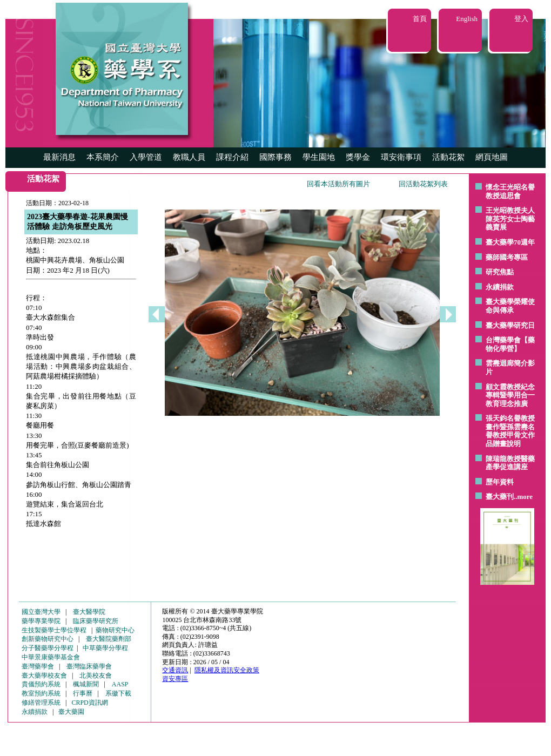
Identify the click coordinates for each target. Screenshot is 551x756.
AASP (120, 684)
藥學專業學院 (41, 621)
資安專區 (175, 679)
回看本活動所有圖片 (338, 184)
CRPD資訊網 (89, 703)
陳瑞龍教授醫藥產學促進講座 (510, 463)
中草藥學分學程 (105, 648)
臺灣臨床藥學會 (89, 666)
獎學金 (358, 157)
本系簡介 (103, 157)
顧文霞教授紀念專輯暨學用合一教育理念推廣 (510, 395)
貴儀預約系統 (41, 684)
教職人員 (189, 157)
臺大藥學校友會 (44, 676)
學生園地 (319, 157)
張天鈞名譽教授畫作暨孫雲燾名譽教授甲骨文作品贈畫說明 (510, 431)
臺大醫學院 (89, 612)
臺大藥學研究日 (510, 325)
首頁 (420, 19)
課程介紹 (232, 157)
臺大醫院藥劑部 (109, 639)
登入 (521, 19)
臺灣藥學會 (38, 666)
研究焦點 (500, 272)
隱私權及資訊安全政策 (227, 670)
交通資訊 (175, 670)
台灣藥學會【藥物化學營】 (510, 344)
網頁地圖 (492, 157)
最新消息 (59, 157)
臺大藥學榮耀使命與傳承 (510, 306)
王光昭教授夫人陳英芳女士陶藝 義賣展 (510, 219)
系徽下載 (118, 693)
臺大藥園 (71, 712)
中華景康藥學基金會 (51, 657)
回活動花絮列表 (423, 184)
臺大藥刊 (500, 497)
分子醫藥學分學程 (48, 648)
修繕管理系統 (41, 703)
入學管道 (146, 157)
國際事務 (275, 157)
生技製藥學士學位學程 (54, 630)
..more (523, 497)
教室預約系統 (41, 693)
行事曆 (83, 693)
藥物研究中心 (115, 630)
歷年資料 (500, 482)
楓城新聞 (86, 684)
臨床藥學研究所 (96, 621)
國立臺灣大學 (41, 612)
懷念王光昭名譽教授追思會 (510, 191)
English (467, 19)
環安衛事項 (401, 157)
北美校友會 (96, 676)
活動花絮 (448, 157)
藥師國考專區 (507, 257)
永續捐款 (500, 287)
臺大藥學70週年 (510, 242)
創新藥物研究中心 (48, 639)
